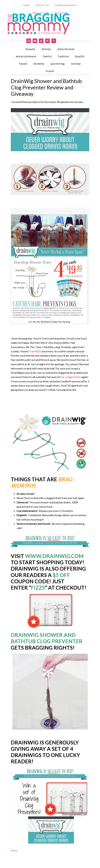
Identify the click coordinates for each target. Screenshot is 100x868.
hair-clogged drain (71, 379)
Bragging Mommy (39, 25)
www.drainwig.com (54, 558)
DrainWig (34, 353)
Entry (14, 853)
